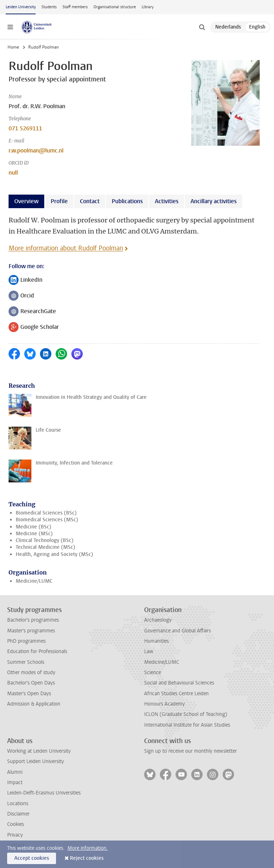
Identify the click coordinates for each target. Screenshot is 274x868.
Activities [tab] (167, 201)
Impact (15, 782)
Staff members (75, 7)
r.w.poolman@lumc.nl (36, 150)
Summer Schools (26, 662)
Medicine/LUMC (34, 581)
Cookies (16, 824)
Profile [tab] (59, 201)
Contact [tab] (90, 201)
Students (49, 7)
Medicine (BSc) (34, 527)
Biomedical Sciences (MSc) (47, 520)
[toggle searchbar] (202, 27)
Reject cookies (87, 858)
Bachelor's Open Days (31, 683)
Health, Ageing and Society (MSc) (54, 554)
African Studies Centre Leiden (176, 694)
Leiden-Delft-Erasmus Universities (44, 793)
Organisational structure (115, 7)
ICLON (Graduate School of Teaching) (186, 714)
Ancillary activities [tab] (214, 201)
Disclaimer (18, 814)
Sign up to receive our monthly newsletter (191, 751)
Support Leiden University (35, 761)
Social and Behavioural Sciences (179, 683)
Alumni (15, 772)
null (13, 173)
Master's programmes (31, 631)
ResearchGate (32, 312)
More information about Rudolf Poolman (66, 248)
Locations (18, 804)
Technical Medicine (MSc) (45, 547)
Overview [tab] (26, 201)
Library (148, 7)
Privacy (15, 835)
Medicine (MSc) (34, 534)
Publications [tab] (127, 201)
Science (153, 673)
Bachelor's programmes (33, 620)
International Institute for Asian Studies (187, 725)
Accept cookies (32, 858)
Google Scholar (34, 328)
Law (149, 651)
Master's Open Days (29, 694)
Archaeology (158, 620)
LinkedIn (26, 280)
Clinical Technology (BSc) (45, 540)
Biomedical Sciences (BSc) (46, 513)
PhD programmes (26, 641)
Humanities (156, 641)
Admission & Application (34, 704)
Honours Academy (164, 704)
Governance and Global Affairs (177, 631)
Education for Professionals (37, 651)
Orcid (21, 296)
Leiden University (21, 7)
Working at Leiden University (39, 751)
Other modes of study (31, 673)
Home (13, 47)
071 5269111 (25, 128)
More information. (88, 848)
